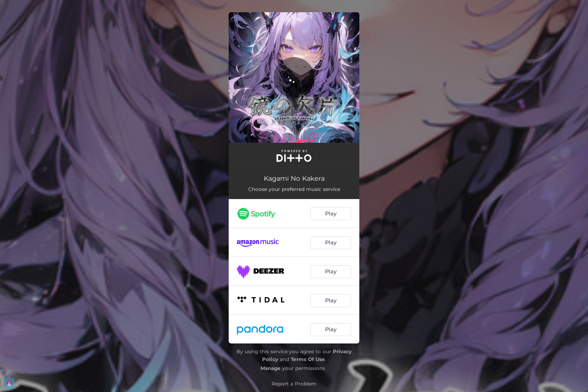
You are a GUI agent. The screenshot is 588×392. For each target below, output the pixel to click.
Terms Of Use (308, 359)
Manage (271, 368)
